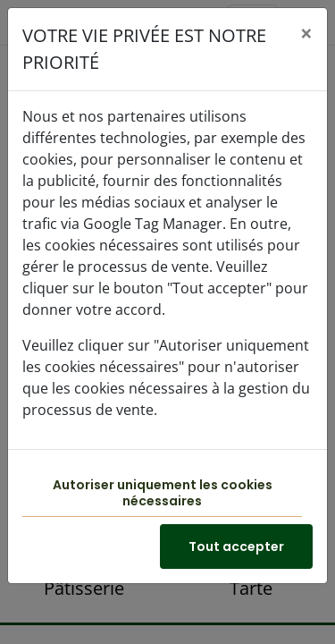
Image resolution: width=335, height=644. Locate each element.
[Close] (306, 33)
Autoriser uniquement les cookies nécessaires (163, 493)
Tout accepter (236, 547)
